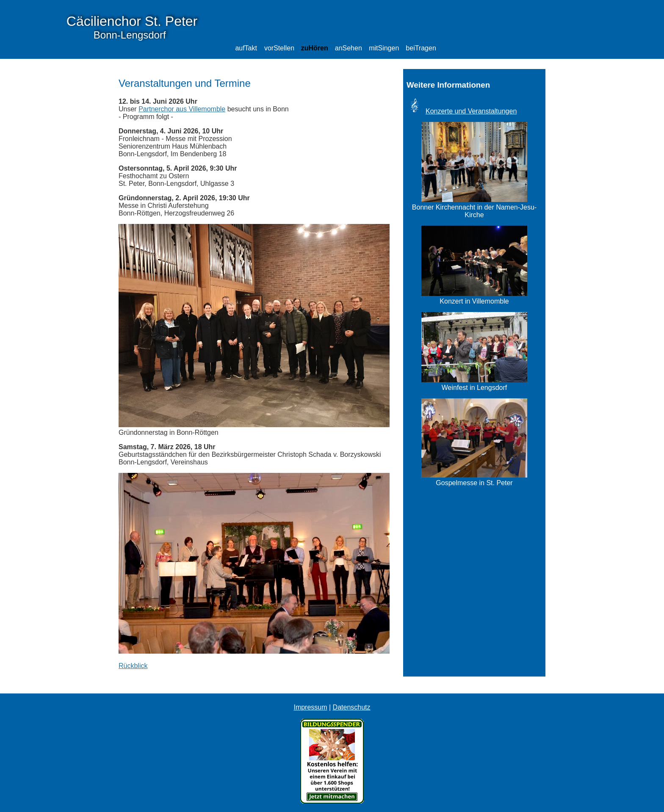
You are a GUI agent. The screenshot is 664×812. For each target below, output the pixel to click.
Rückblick (133, 666)
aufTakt (246, 48)
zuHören (315, 48)
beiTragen (421, 48)
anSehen (349, 48)
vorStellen (279, 48)
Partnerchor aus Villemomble (182, 109)
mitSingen (384, 48)
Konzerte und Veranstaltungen (471, 111)
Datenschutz (352, 707)
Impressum (310, 707)
